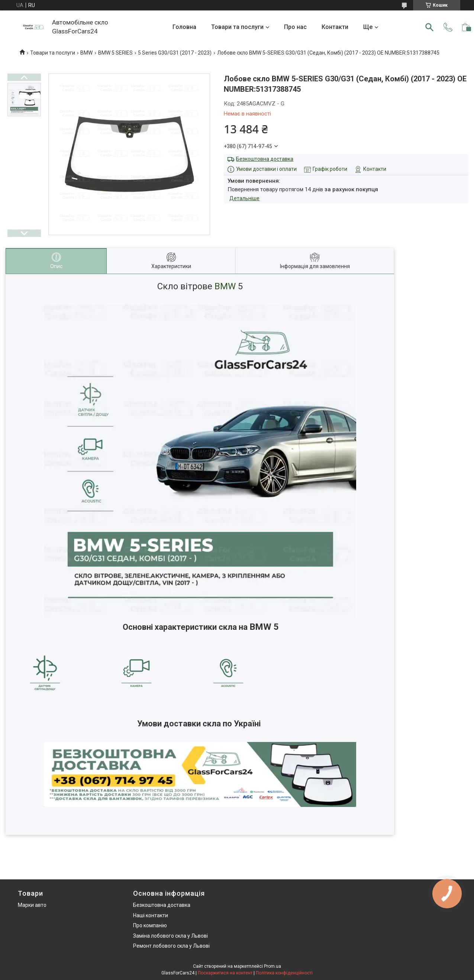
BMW (86, 53)
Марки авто (32, 905)
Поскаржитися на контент (225, 973)
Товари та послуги (237, 27)
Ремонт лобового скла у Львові (171, 946)
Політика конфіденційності (284, 973)
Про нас (295, 27)
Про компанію (150, 925)
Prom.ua (273, 966)
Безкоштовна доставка (265, 159)
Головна (184, 27)
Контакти (335, 27)
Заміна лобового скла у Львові (170, 936)
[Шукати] (429, 27)
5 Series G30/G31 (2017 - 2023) (175, 53)
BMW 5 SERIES (115, 53)
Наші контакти (151, 915)
